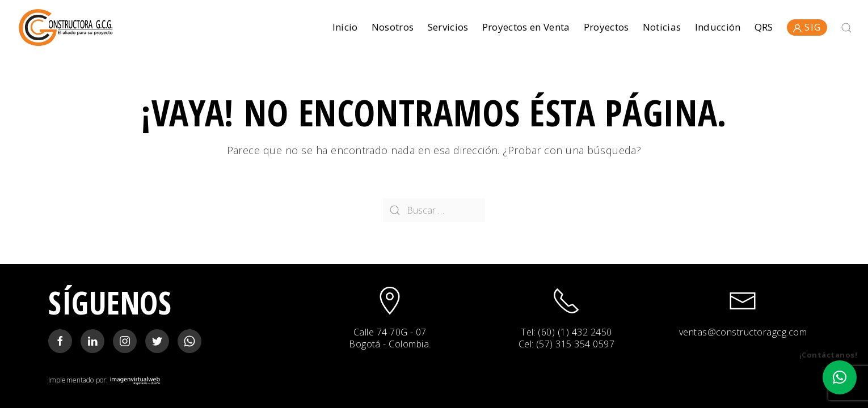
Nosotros (393, 27)
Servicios (448, 27)
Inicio (345, 27)
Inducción (718, 27)
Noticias (662, 27)
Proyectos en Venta (526, 27)
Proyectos (606, 27)
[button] (840, 377)
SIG (807, 27)
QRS (764, 27)
